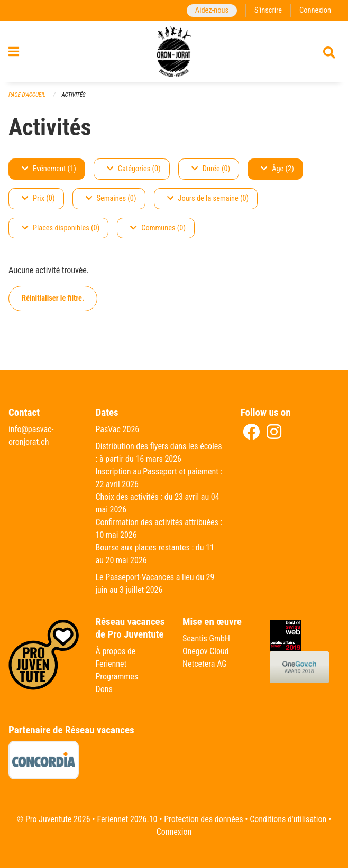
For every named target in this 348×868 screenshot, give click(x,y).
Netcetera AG (205, 664)
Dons (104, 689)
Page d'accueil (27, 95)
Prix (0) (38, 198)
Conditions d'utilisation (288, 819)
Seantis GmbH (206, 638)
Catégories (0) (134, 169)
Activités (73, 95)
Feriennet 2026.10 (127, 819)
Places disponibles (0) (61, 228)
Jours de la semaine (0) (208, 198)
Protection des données (203, 819)
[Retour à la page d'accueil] (174, 52)
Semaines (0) (111, 198)
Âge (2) (277, 169)
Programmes (117, 676)
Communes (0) (158, 228)
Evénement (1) (49, 169)
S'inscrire (268, 10)
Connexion (315, 10)
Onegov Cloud (206, 651)
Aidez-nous (212, 10)
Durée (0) (211, 169)
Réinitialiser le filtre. (53, 298)
